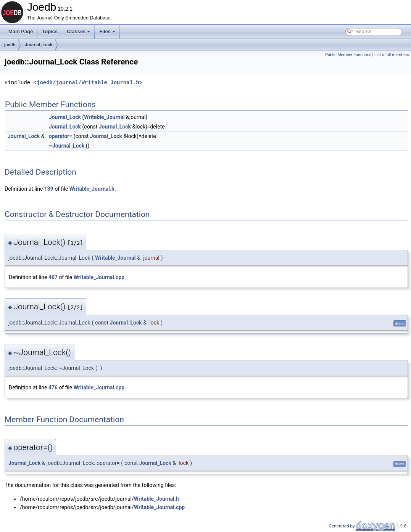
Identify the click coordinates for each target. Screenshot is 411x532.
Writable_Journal (104, 117)
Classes (78, 31)
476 (53, 387)
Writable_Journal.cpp (99, 277)
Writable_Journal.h (92, 189)
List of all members (392, 55)
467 (53, 277)
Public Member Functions (348, 55)
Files (107, 31)
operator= (60, 136)
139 (49, 189)
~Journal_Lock (67, 146)
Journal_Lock (39, 45)
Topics (50, 31)
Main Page (21, 31)
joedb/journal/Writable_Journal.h (88, 83)
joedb (10, 45)
